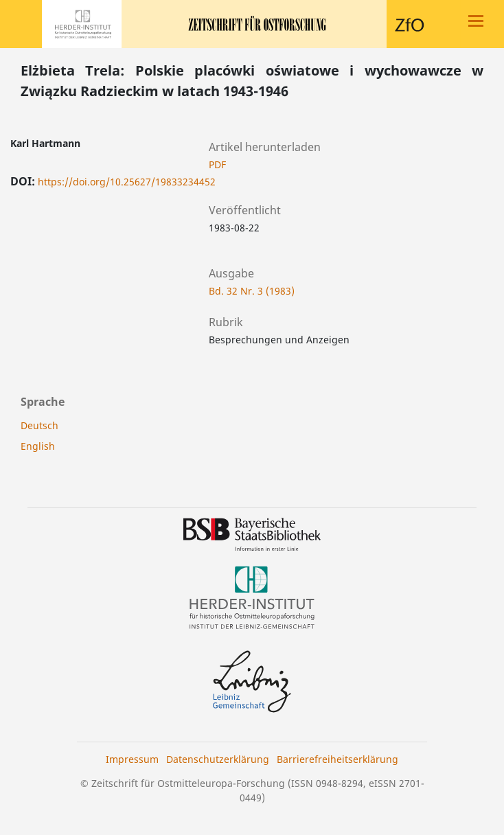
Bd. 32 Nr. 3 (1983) (252, 291)
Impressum (132, 759)
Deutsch (39, 425)
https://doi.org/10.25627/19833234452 (127, 182)
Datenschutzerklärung (218, 759)
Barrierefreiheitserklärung (337, 759)
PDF (217, 164)
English (38, 446)
